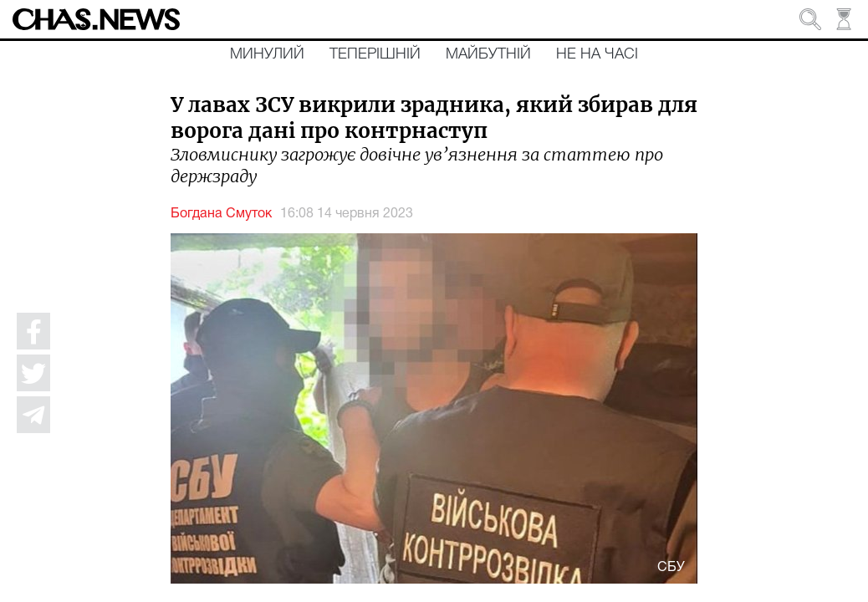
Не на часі (597, 54)
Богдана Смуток (221, 214)
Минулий (267, 54)
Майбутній (488, 54)
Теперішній (375, 54)
